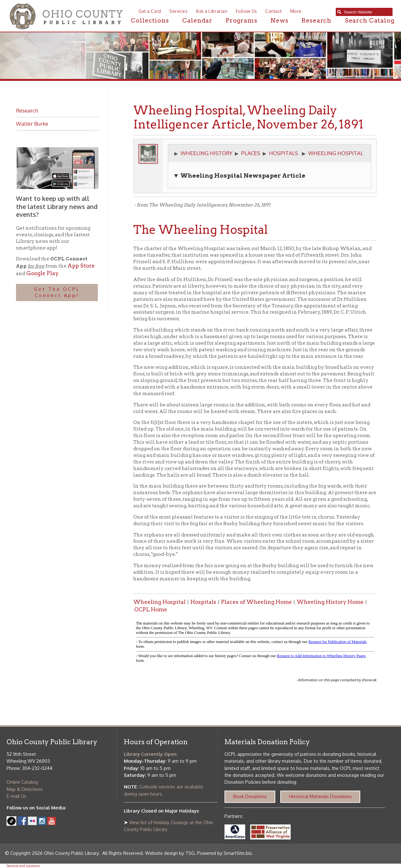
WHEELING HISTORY (206, 153)
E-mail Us (16, 796)
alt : (255, 643)
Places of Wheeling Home (256, 602)
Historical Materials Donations (320, 796)
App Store (81, 266)
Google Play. (42, 273)
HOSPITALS (284, 153)
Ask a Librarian (212, 11)
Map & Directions (25, 789)
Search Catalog (370, 21)
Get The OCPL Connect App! (57, 292)
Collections (150, 21)
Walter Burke (32, 123)
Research (317, 21)
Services (178, 11)
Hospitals (203, 602)
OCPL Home (151, 609)
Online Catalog (22, 782)
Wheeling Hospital (159, 602)
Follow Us (246, 11)
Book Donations (250, 796)
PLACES (251, 153)
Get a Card (150, 11)
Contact (274, 11)
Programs (242, 21)
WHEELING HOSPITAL (336, 153)
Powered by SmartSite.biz (224, 853)
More (296, 11)
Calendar (197, 21)
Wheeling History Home (330, 602)
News (279, 21)
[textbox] (367, 12)
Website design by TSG (170, 853)
